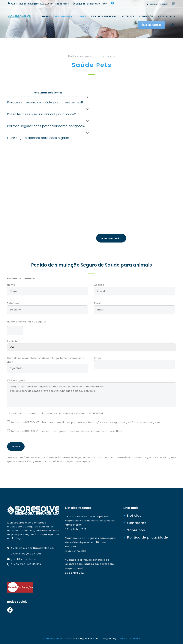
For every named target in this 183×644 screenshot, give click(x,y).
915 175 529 (34, 563)
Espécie (12, 340)
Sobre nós (136, 528)
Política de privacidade (148, 536)
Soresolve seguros (54, 637)
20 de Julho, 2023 (76, 528)
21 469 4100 (18, 563)
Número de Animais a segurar (27, 321)
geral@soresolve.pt (24, 558)
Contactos (137, 521)
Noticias (134, 514)
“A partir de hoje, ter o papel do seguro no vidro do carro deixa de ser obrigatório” (91, 520)
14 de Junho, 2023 (76, 550)
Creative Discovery (129, 637)
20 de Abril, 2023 (75, 572)
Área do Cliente (151, 25)
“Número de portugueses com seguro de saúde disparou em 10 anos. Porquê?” (91, 541)
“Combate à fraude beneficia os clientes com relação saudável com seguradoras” (91, 563)
